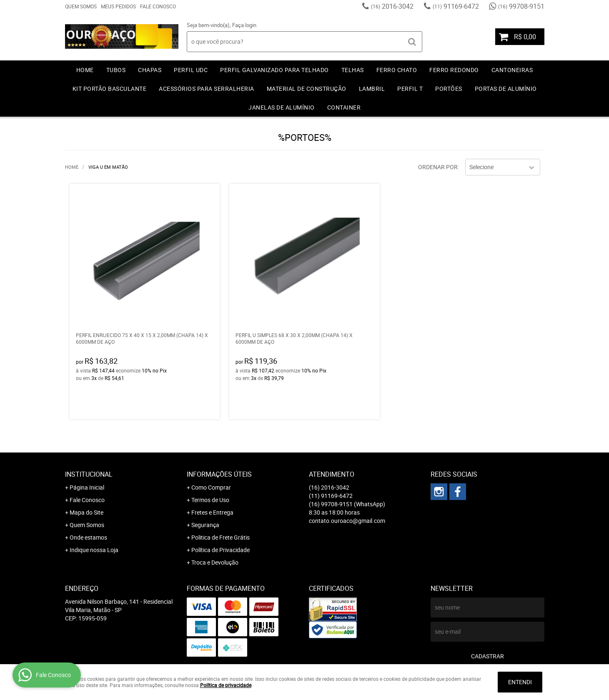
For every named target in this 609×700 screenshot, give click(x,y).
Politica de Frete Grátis (221, 537)
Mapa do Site (86, 512)
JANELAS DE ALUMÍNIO (282, 107)
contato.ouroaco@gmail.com (347, 521)
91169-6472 (456, 6)
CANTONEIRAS (512, 70)
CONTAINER (344, 107)
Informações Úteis (219, 474)
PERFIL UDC (191, 70)
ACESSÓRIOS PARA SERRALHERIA (207, 89)
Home (85, 70)
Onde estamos (88, 537)
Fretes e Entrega (212, 512)
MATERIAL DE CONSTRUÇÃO (307, 89)
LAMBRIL (372, 89)
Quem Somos (81, 6)
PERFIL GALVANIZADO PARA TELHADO (274, 70)
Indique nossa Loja (94, 550)
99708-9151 (521, 6)
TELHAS (353, 70)
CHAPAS (150, 70)
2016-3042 (392, 6)
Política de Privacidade (221, 550)
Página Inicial (87, 487)
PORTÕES (449, 89)
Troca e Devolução (215, 562)
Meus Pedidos (118, 6)
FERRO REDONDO (454, 70)
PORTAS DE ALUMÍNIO (506, 89)
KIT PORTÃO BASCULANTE (110, 89)
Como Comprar (211, 487)
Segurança (205, 525)
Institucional (89, 474)
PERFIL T (410, 89)
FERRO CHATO (397, 70)
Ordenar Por (438, 167)
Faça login (244, 25)
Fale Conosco (158, 6)
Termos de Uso (210, 500)
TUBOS (116, 70)
